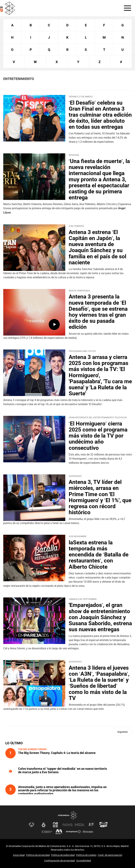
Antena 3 (32, 825)
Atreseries (91, 825)
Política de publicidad (63, 855)
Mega (80, 825)
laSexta (44, 825)
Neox (55, 825)
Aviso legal (19, 855)
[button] (125, 8)
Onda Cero (103, 825)
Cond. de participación (110, 855)
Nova (67, 825)
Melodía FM (59, 832)
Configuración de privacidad (60, 861)
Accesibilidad (84, 861)
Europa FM (47, 832)
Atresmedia (67, 815)
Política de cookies (86, 855)
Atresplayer (74, 832)
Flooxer (88, 832)
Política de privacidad (38, 855)
